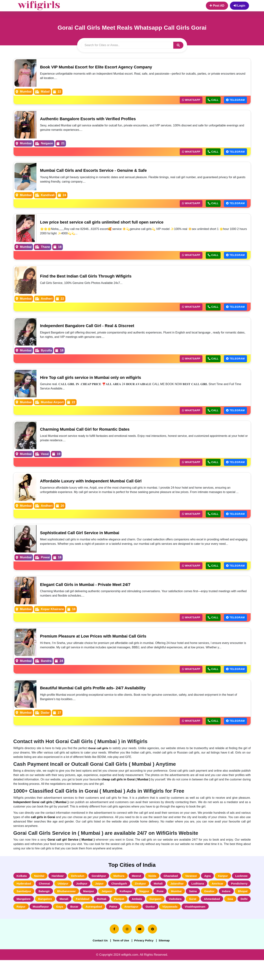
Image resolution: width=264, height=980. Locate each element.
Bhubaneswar (119, 901)
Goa (84, 918)
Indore (58, 909)
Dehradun (83, 885)
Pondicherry (47, 901)
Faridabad (161, 909)
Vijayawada (43, 926)
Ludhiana (240, 893)
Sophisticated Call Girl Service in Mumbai (83, 538)
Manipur (143, 901)
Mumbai (241, 901)
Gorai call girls (98, 757)
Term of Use (120, 960)
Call (210, 100)
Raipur (117, 918)
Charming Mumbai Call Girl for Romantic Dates (89, 434)
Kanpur (242, 885)
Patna (219, 918)
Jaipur (131, 893)
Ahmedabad (64, 918)
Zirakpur (177, 893)
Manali (141, 909)
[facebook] (114, 948)
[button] (178, 45)
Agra (225, 885)
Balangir (94, 901)
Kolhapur (185, 901)
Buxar (176, 918)
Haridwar (62, 885)
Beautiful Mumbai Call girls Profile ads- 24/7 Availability (98, 696)
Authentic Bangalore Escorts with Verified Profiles (93, 119)
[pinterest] (152, 948)
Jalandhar (218, 893)
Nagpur (206, 901)
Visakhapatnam (70, 926)
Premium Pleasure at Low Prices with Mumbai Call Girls (98, 643)
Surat (43, 918)
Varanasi (207, 885)
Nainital (41, 885)
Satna (21, 909)
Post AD (217, 6)
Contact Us (98, 960)
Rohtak (182, 909)
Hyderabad (47, 893)
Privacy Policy (145, 960)
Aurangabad (198, 918)
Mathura (128, 885)
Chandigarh (153, 893)
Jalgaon (164, 901)
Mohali (197, 893)
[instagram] (127, 948)
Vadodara (24, 918)
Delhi (100, 918)
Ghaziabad (185, 885)
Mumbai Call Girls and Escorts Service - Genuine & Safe (99, 172)
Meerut (147, 885)
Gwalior (39, 909)
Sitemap (167, 960)
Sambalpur (72, 901)
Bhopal (76, 909)
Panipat (201, 909)
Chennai (70, 893)
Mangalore (97, 909)
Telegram (234, 100)
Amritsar (23, 901)
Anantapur (240, 918)
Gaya (160, 918)
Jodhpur (111, 893)
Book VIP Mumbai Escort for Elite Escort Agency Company (101, 67)
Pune (223, 901)
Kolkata (22, 885)
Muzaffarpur (139, 918)
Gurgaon (241, 909)
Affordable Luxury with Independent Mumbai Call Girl (96, 486)
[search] (127, 45)
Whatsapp (185, 100)
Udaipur (90, 893)
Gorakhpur (106, 885)
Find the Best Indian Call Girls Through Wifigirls (90, 279)
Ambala (221, 909)
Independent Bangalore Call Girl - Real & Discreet (92, 329)
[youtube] (140, 948)
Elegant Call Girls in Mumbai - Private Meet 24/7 (90, 591)
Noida (165, 885)
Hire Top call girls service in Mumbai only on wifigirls (95, 381)
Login (239, 6)
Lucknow (23, 893)
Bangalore (121, 909)
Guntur (22, 926)
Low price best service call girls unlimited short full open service (108, 224)
